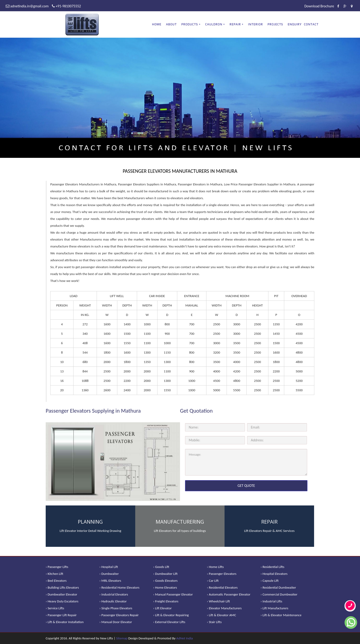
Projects (275, 24)
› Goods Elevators (165, 581)
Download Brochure (319, 6)
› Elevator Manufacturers (224, 608)
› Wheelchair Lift (218, 601)
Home (157, 24)
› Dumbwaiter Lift (165, 574)
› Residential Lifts (272, 567)
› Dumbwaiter (109, 574)
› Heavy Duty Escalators (62, 601)
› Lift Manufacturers (274, 608)
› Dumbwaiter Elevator (61, 594)
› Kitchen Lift (55, 574)
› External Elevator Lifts (169, 622)
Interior (256, 24)
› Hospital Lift (109, 567)
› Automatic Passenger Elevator (229, 594)
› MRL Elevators (110, 581)
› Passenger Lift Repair (61, 615)
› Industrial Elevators (114, 594)
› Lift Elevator (162, 608)
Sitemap (122, 638)
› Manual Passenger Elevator (173, 594)
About (171, 24)
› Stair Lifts (214, 622)
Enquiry (295, 24)
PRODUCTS (190, 24)
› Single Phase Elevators (116, 608)
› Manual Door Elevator (116, 622)
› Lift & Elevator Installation (65, 622)
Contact (311, 24)
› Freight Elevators (166, 601)
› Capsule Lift (270, 581)
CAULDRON (214, 24)
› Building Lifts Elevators (62, 587)
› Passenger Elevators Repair (119, 615)
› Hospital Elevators (274, 574)
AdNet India (185, 638)
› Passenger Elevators (222, 574)
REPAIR (235, 24)
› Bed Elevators (56, 581)
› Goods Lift (161, 567)
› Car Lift (213, 581)
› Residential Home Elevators (119, 587)
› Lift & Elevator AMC (221, 615)
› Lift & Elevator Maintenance (281, 615)
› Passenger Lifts (57, 567)
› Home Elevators (165, 587)
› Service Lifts (55, 608)
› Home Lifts (215, 567)
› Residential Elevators (222, 587)
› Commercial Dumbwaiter (279, 594)
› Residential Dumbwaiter (278, 587)
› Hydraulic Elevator (113, 601)
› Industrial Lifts (271, 601)
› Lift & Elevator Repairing (171, 615)
